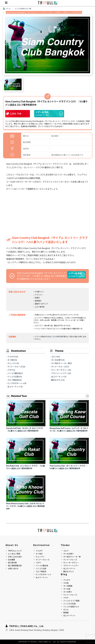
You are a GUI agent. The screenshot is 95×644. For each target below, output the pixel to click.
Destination (42, 545)
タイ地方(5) (12, 360)
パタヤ (38, 562)
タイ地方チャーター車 (72, 557)
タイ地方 (39, 554)
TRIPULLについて (15, 551)
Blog (64, 574)
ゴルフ (66, 551)
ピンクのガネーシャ (44, 574)
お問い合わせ (13, 568)
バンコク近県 (41, 568)
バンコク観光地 (42, 565)
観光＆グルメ (69, 571)
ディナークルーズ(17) (60, 367)
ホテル (66, 609)
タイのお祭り (69, 554)
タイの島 (67, 589)
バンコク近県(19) (15, 377)
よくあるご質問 (14, 554)
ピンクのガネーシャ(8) (17, 383)
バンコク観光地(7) (15, 373)
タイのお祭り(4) (58, 360)
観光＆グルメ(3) (58, 380)
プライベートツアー (71, 565)
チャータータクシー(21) (61, 370)
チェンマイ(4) (13, 363)
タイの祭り (68, 592)
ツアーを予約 (49, 113)
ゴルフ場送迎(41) (15, 380)
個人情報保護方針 (15, 565)
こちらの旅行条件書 (58, 336)
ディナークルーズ (43, 560)
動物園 (66, 612)
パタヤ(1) (11, 370)
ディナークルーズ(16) (16, 367)
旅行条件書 (12, 562)
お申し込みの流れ (15, 557)
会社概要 (12, 560)
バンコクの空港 (69, 604)
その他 (66, 583)
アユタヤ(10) (13, 357)
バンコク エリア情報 (71, 601)
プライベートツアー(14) (61, 373)
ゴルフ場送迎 (41, 571)
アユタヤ (39, 551)
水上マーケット (42, 577)
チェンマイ (40, 557)
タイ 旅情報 (68, 586)
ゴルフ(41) (56, 357)
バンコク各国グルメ (71, 607)
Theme (65, 545)
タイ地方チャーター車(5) (62, 363)
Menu (6, 3)
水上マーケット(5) (15, 387)
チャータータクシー (71, 562)
